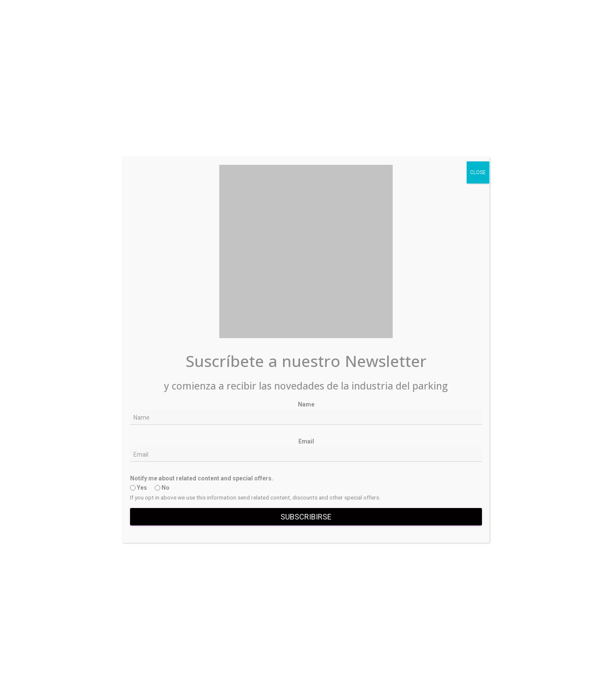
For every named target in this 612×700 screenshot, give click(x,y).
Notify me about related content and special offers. (202, 478)
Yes (139, 488)
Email (306, 441)
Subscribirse (306, 517)
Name (306, 404)
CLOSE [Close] (478, 172)
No (162, 488)
